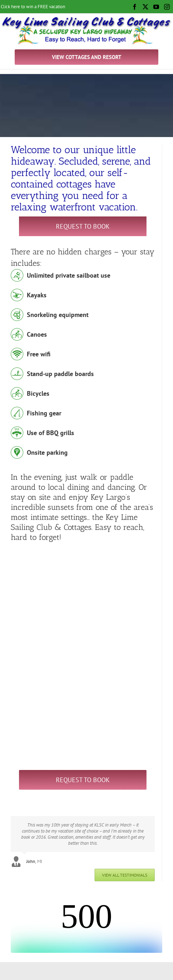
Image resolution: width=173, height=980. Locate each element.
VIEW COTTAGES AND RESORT (87, 57)
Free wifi (39, 354)
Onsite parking (47, 452)
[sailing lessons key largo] (78, 664)
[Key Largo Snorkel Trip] (83, 549)
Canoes (37, 334)
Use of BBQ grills (51, 433)
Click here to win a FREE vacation (33, 7)
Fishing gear (44, 413)
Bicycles (38, 393)
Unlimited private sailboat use (69, 275)
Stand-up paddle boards (60, 374)
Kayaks (37, 295)
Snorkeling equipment (58, 315)
